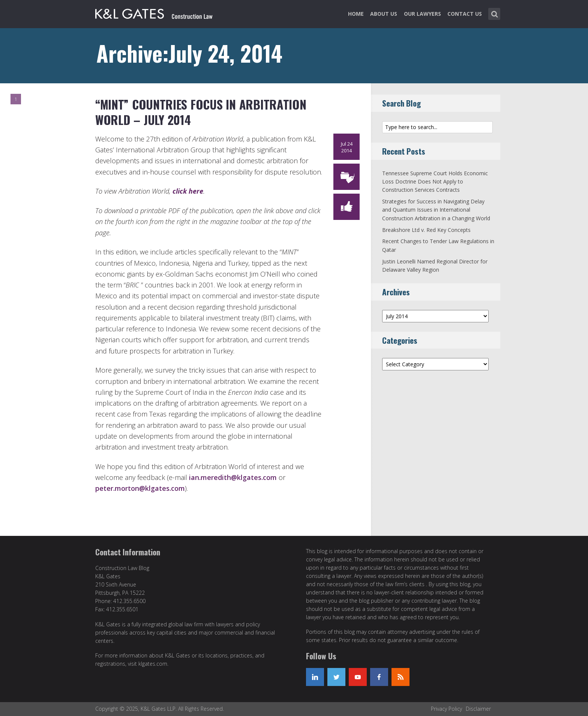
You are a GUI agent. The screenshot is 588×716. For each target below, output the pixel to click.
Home (356, 14)
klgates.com (153, 664)
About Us (384, 14)
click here (188, 191)
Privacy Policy (446, 709)
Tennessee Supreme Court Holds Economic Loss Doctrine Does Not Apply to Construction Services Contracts (435, 182)
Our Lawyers (422, 14)
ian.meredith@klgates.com (233, 477)
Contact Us (465, 14)
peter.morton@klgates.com (140, 488)
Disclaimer (478, 709)
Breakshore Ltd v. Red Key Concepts (426, 230)
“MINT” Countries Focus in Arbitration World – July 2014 (201, 112)
